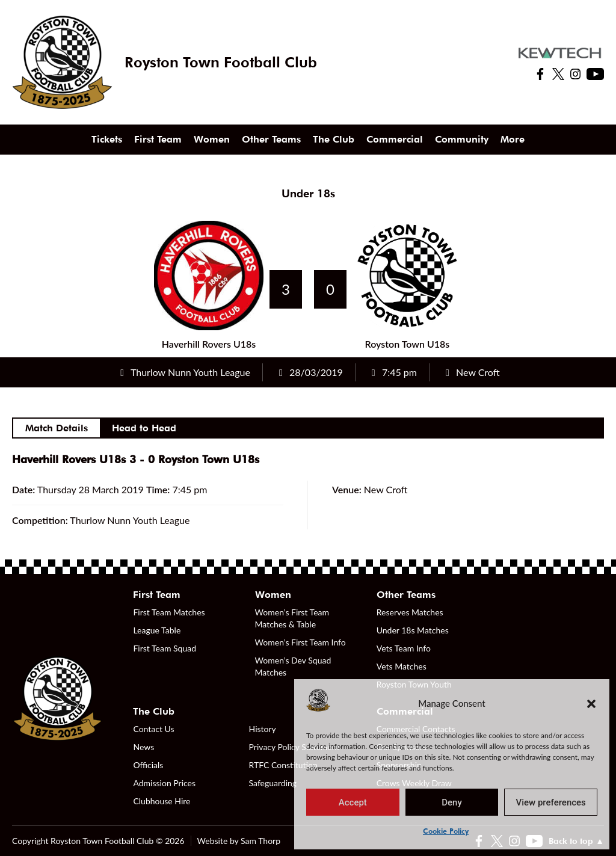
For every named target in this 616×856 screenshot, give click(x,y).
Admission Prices (164, 783)
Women (212, 139)
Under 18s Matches (413, 630)
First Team (158, 139)
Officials (148, 765)
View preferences (551, 802)
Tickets (107, 139)
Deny (452, 802)
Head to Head (144, 428)
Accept (353, 802)
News (143, 747)
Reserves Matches (410, 612)
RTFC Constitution (283, 765)
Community (462, 139)
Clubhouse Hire (162, 801)
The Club (334, 139)
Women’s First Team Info (300, 642)
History (263, 729)
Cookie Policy (446, 831)
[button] (591, 703)
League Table (157, 630)
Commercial (395, 139)
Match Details (57, 428)
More (513, 139)
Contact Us (153, 729)
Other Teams (271, 139)
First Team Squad (165, 648)
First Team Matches (169, 612)
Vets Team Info (404, 648)
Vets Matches (402, 666)
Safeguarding (273, 783)
